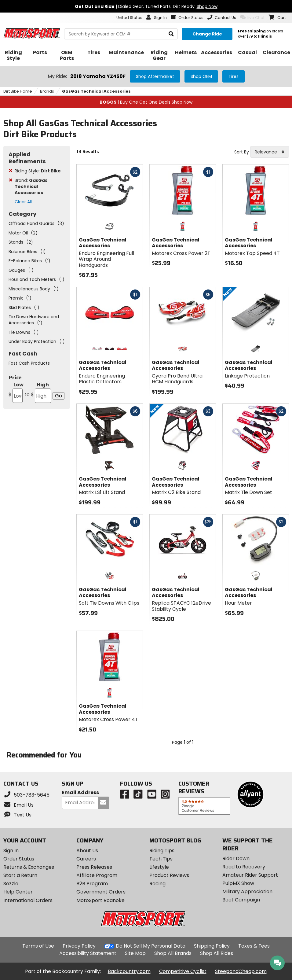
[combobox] (270, 152)
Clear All (23, 202)
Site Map (135, 953)
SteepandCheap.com (241, 971)
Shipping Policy (212, 946)
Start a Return (20, 875)
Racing (157, 884)
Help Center (18, 892)
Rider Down (236, 858)
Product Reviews (169, 875)
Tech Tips (161, 859)
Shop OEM (201, 76)
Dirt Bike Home (18, 91)
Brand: (31, 186)
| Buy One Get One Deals (146, 102)
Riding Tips (162, 851)
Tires (234, 76)
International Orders (28, 900)
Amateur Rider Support (250, 875)
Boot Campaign (241, 900)
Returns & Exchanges (29, 867)
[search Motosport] (121, 34)
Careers (86, 859)
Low (16, 392)
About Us (87, 851)
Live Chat (252, 17)
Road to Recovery (244, 867)
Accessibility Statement (88, 953)
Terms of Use (38, 946)
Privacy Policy (79, 946)
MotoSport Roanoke (100, 900)
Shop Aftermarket (155, 76)
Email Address (80, 793)
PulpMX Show (238, 883)
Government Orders (101, 892)
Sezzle (11, 884)
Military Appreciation (247, 892)
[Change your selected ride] (207, 34)
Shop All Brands (173, 953)
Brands (47, 91)
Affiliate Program (97, 875)
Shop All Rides (217, 953)
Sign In (11, 851)
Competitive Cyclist (183, 971)
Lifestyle (159, 867)
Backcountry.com (129, 971)
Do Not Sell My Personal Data (151, 946)
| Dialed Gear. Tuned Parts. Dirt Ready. (146, 6)
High (37, 392)
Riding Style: (38, 171)
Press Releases (94, 867)
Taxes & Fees (254, 946)
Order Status (19, 859)
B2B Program (92, 884)
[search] (171, 34)
